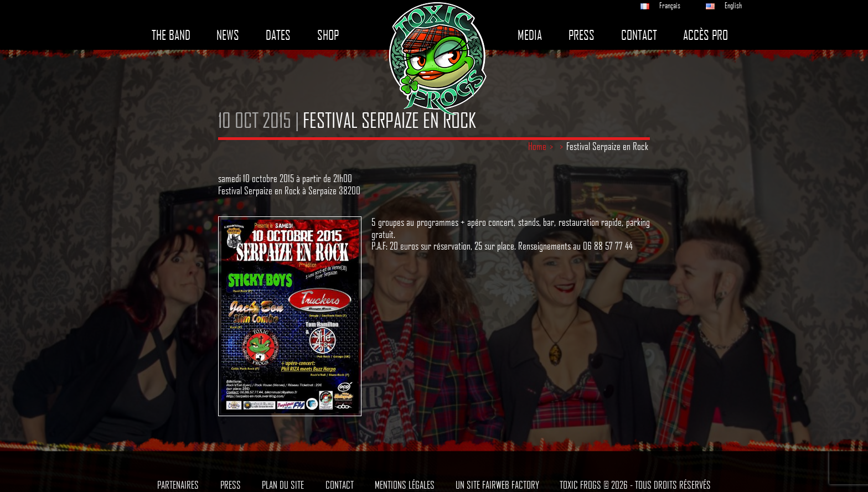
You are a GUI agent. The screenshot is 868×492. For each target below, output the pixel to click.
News (228, 35)
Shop (328, 35)
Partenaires (178, 485)
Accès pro (706, 35)
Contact (639, 35)
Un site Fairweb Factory (497, 485)
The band (171, 35)
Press (582, 35)
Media (530, 35)
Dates (278, 35)
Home (537, 146)
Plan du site (283, 485)
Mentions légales (405, 485)
